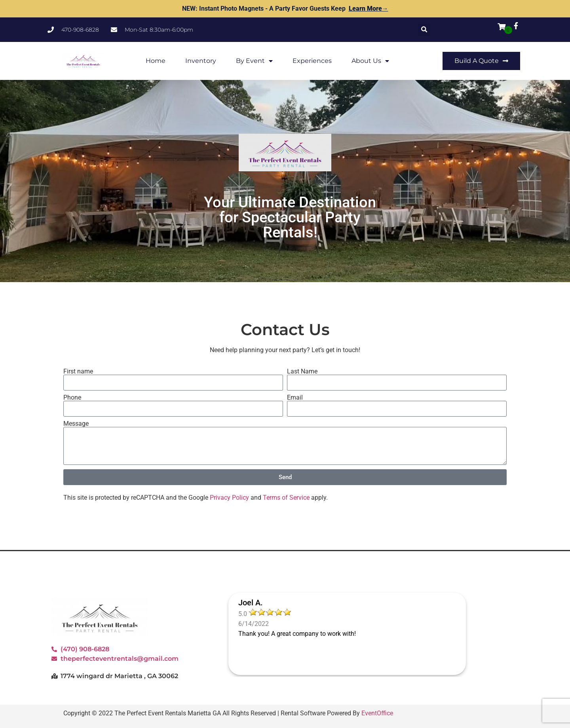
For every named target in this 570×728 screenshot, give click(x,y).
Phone (72, 398)
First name (78, 372)
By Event (254, 61)
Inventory (201, 61)
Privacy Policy (229, 498)
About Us (370, 61)
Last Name (302, 372)
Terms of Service (286, 498)
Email (295, 398)
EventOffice (377, 713)
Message (76, 424)
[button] (424, 30)
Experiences (312, 61)
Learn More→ (369, 9)
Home (156, 61)
